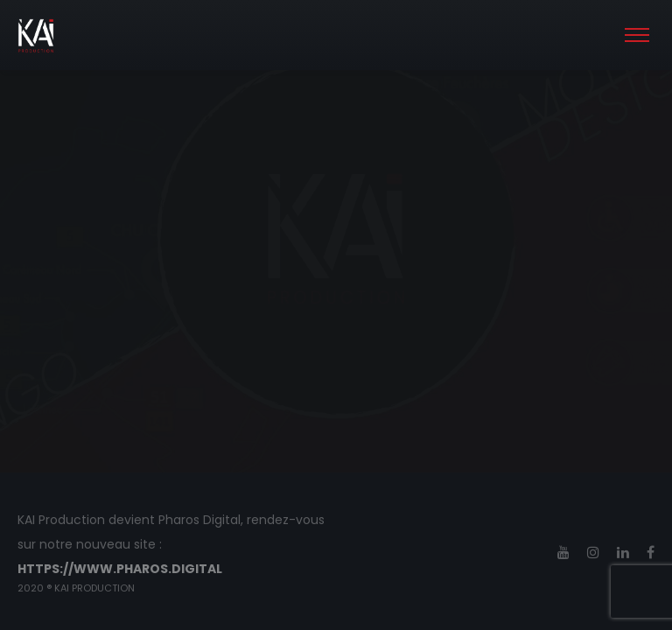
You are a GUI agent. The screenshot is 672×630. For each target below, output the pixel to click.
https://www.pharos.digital (120, 569)
